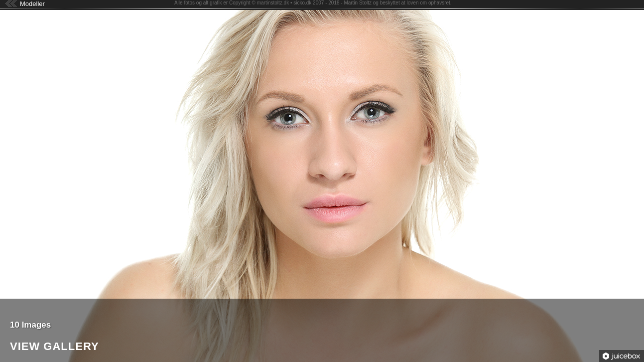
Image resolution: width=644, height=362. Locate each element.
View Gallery (55, 347)
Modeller (32, 4)
